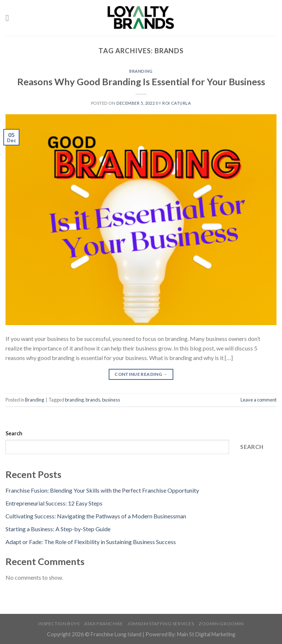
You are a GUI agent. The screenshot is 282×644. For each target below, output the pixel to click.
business (111, 400)
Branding (141, 71)
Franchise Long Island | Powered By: (134, 634)
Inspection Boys (59, 624)
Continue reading (141, 374)
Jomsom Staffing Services (161, 624)
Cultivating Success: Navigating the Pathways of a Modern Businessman (96, 516)
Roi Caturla (177, 103)
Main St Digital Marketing (206, 634)
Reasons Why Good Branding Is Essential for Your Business (141, 82)
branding (74, 400)
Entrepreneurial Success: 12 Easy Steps (54, 503)
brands (93, 400)
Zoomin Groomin (221, 624)
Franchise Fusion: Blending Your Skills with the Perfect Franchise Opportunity (102, 490)
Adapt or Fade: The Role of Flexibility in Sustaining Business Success (91, 542)
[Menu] (10, 18)
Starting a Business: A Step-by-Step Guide (58, 529)
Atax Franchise (104, 624)
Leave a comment (258, 400)
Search (14, 433)
